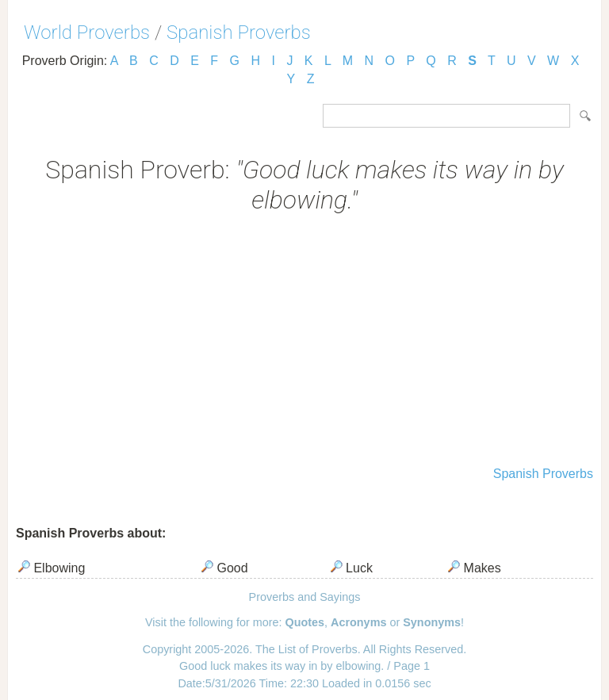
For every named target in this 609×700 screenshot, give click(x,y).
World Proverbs (87, 33)
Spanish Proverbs (239, 33)
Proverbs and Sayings (305, 597)
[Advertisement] (304, 342)
